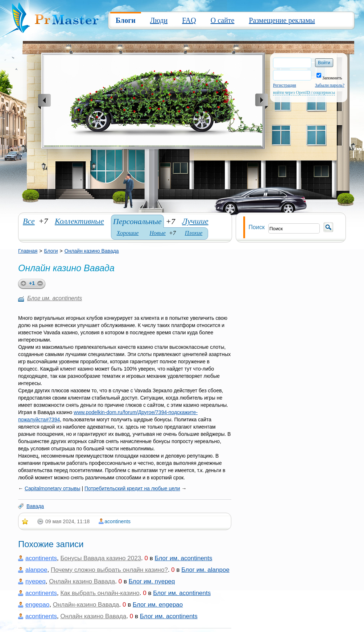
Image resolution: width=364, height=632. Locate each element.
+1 (32, 283)
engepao (37, 605)
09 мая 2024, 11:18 (67, 521)
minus (41, 284)
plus (22, 284)
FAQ (189, 20)
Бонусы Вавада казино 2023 (101, 558)
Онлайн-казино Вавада (86, 605)
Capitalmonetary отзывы (53, 488)
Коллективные (79, 221)
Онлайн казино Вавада (92, 251)
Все (29, 221)
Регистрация (285, 85)
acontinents (117, 521)
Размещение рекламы (282, 20)
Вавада (35, 506)
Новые (157, 233)
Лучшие (195, 221)
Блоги (126, 20)
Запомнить (329, 78)
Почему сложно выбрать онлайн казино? (109, 570)
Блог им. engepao (158, 605)
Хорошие (128, 233)
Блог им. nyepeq (152, 581)
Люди (159, 20)
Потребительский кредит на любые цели (132, 488)
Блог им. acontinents (55, 298)
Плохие (194, 233)
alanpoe (36, 570)
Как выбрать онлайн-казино (100, 593)
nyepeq (36, 581)
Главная (28, 251)
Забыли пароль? (330, 85)
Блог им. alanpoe (205, 570)
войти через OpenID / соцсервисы (304, 92)
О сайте (223, 20)
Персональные (137, 221)
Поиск (257, 227)
